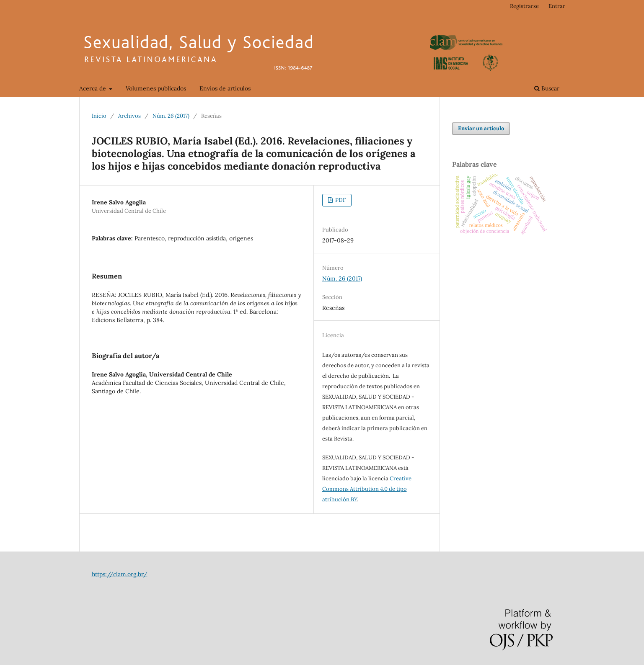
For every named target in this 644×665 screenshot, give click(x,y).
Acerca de (93, 88)
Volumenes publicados (156, 88)
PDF (340, 200)
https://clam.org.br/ (120, 574)
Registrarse (524, 6)
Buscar (547, 88)
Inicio (99, 116)
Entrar (557, 6)
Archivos (129, 116)
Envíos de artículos (225, 88)
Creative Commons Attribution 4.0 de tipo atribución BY (367, 489)
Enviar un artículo (481, 128)
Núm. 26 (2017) (171, 116)
